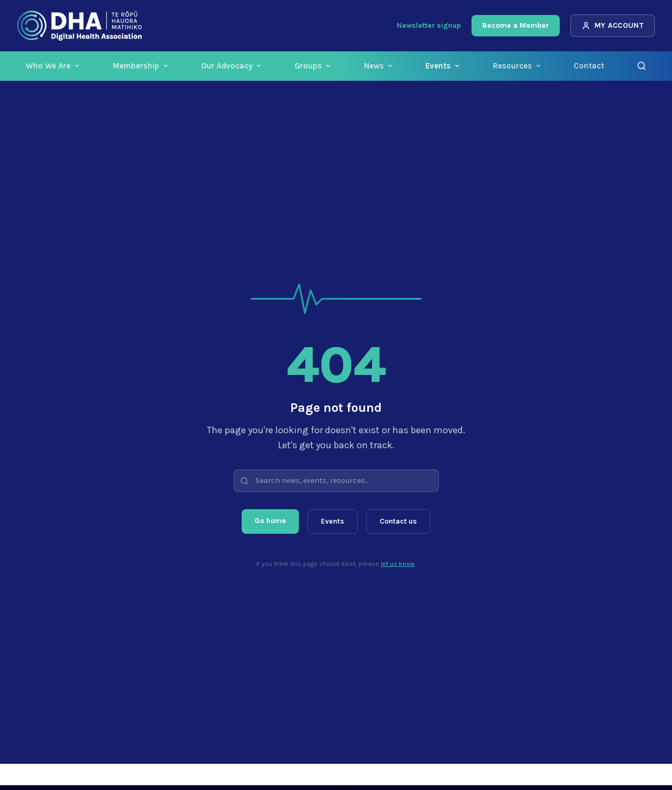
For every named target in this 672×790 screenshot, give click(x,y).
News (379, 66)
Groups (313, 66)
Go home (270, 521)
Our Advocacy (231, 66)
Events (443, 66)
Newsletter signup (429, 25)
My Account (613, 25)
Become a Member (516, 25)
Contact (589, 66)
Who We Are (53, 66)
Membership (141, 66)
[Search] (642, 66)
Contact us (398, 521)
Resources (517, 66)
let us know (398, 564)
